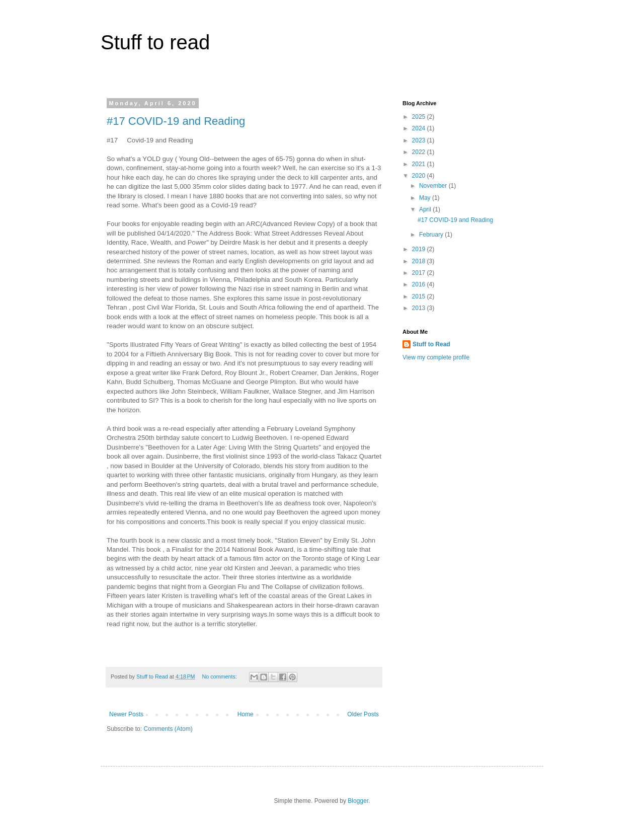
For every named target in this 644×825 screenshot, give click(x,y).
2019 (420, 249)
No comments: (220, 677)
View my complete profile (436, 357)
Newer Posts (126, 714)
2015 (420, 296)
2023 (420, 140)
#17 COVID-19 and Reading (176, 121)
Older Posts (363, 714)
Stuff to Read (431, 344)
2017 (420, 273)
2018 (420, 261)
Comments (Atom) (168, 729)
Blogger (358, 801)
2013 (420, 308)
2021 (420, 164)
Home (246, 714)
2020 (420, 176)
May (426, 198)
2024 (420, 128)
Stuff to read (155, 42)
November (434, 186)
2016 (420, 284)
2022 (420, 152)
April (426, 209)
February (432, 235)
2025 (420, 117)
